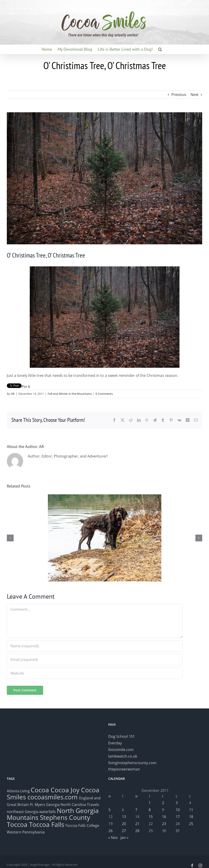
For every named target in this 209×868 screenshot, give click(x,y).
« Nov (113, 838)
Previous (179, 95)
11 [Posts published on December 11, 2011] (191, 810)
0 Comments (104, 394)
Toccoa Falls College (82, 825)
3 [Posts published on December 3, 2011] (177, 803)
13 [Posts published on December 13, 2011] (124, 817)
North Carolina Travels (80, 805)
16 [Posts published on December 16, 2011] (164, 817)
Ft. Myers (37, 805)
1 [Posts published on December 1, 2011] (150, 803)
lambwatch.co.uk (123, 756)
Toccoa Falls (47, 824)
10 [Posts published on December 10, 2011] (178, 810)
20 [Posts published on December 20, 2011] (124, 824)
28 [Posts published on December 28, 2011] (137, 831)
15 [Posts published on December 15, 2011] (151, 817)
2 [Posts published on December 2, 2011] (163, 803)
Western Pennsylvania (26, 832)
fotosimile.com (121, 750)
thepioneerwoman (124, 769)
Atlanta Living (18, 791)
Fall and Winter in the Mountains (70, 394)
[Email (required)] (95, 660)
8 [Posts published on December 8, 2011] (150, 810)
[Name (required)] (95, 646)
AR (13, 394)
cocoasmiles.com (53, 797)
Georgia (53, 805)
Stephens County (65, 817)
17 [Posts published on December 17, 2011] (178, 817)
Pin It (26, 387)
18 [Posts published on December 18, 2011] (191, 817)
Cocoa (40, 790)
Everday (115, 743)
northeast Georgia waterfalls (31, 812)
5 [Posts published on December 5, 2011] (109, 810)
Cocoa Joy (65, 790)
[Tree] (104, 178)
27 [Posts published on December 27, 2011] (124, 831)
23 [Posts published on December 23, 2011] (164, 824)
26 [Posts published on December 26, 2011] (111, 831)
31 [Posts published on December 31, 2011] (178, 831)
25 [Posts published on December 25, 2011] (191, 824)
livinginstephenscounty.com (132, 763)
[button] (160, 49)
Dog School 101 (122, 736)
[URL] (95, 673)
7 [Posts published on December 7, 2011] (136, 810)
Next (195, 95)
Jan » (124, 838)
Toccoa (17, 824)
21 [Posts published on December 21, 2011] (137, 824)
